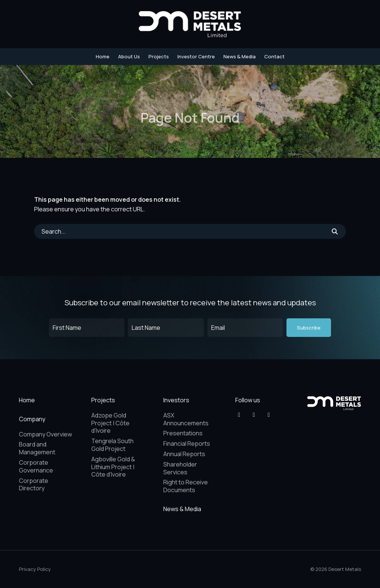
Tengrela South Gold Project (112, 445)
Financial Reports (187, 444)
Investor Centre (196, 56)
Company (32, 419)
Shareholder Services (180, 468)
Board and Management (37, 448)
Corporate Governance (36, 466)
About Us (129, 56)
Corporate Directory (34, 485)
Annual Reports (184, 454)
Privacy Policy (35, 569)
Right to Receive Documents (186, 486)
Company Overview (45, 434)
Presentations (183, 433)
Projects (159, 56)
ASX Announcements (186, 419)
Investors (176, 400)
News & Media (240, 56)
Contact (274, 56)
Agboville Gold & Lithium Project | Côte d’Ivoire (113, 467)
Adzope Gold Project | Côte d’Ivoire (110, 423)
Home (103, 56)
